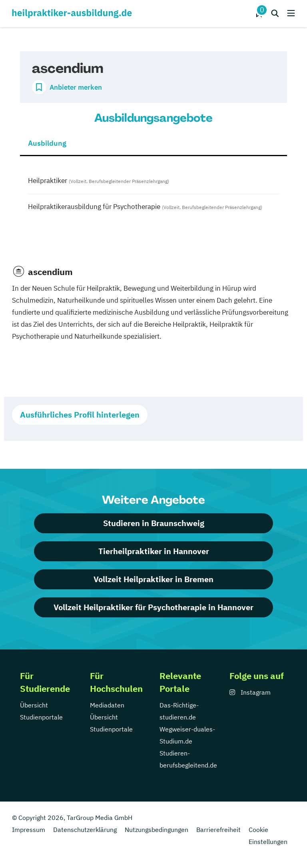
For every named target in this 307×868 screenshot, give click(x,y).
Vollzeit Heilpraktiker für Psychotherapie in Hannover (153, 607)
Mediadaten (107, 705)
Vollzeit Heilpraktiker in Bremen (153, 579)
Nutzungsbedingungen (156, 830)
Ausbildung (47, 143)
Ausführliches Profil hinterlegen (80, 415)
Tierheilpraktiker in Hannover (154, 551)
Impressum (29, 830)
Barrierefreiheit (218, 830)
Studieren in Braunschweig (154, 523)
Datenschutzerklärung (85, 830)
